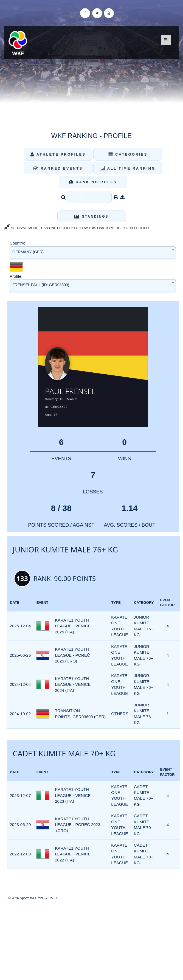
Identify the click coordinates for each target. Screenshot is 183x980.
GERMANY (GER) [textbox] (28, 252)
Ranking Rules (93, 182)
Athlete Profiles (58, 154)
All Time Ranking (128, 168)
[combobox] (93, 253)
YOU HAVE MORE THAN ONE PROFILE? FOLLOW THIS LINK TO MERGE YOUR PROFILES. (78, 228)
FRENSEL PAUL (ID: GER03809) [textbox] (41, 285)
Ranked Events (58, 168)
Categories (128, 154)
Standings (91, 217)
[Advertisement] (91, 940)
